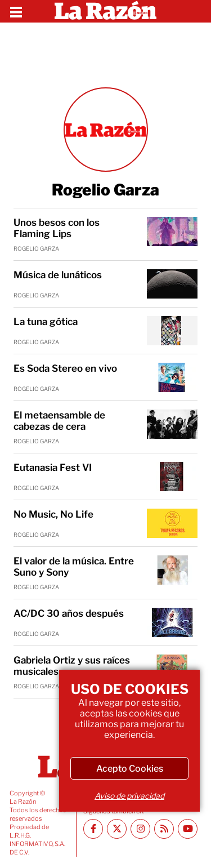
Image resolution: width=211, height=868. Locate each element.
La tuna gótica (46, 322)
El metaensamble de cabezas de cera (59, 421)
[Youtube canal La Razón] (188, 829)
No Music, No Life (53, 514)
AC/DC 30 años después (69, 613)
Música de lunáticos (58, 275)
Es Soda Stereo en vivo (65, 368)
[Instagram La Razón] (140, 829)
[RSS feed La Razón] (164, 829)
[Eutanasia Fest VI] (172, 477)
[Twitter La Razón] (117, 829)
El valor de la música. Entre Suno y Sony (74, 567)
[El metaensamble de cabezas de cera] (172, 424)
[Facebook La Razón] (93, 829)
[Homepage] (105, 11)
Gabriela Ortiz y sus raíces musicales (72, 666)
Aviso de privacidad (129, 796)
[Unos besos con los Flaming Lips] (172, 232)
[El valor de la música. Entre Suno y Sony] (172, 570)
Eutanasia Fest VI (53, 468)
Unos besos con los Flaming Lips (57, 228)
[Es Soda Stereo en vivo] (172, 377)
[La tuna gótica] (172, 331)
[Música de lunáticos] (172, 284)
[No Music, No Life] (172, 523)
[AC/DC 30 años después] (172, 622)
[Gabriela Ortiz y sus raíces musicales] (172, 669)
